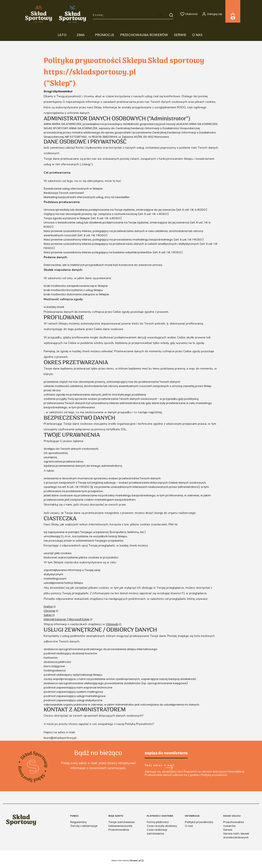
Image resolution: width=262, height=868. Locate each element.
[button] (169, 15)
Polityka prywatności (199, 822)
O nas (189, 826)
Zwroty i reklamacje (84, 826)
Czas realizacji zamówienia (157, 832)
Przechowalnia (119, 830)
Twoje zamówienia (122, 822)
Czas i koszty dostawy (162, 826)
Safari (48, 615)
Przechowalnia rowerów (234, 824)
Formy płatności (158, 822)
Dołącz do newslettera (169, 768)
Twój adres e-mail (160, 765)
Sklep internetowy (126, 861)
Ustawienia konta (120, 826)
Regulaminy (78, 822)
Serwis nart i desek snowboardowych (236, 835)
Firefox (48, 606)
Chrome (49, 611)
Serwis (228, 830)
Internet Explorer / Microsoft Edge (67, 619)
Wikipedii (112, 624)
